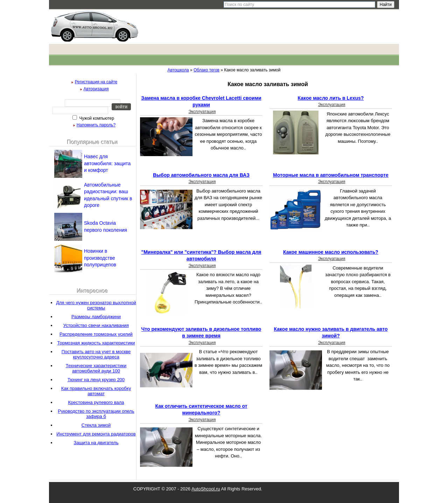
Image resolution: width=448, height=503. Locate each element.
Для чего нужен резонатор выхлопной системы (96, 305)
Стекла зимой (96, 425)
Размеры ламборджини (96, 317)
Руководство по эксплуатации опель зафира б (96, 414)
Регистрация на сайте (96, 82)
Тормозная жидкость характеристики (96, 343)
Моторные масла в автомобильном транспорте (331, 175)
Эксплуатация (202, 112)
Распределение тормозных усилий (96, 334)
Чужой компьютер (96, 118)
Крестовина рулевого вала (96, 402)
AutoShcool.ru (206, 489)
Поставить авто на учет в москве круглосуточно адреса (96, 354)
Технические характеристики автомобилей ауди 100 (96, 368)
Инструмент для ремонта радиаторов (96, 434)
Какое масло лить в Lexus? (331, 98)
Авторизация (96, 89)
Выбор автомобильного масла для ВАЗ (201, 175)
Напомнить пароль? (96, 125)
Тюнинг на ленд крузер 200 (96, 380)
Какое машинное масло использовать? (331, 252)
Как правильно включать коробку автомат (96, 391)
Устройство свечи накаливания (96, 325)
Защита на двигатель (96, 443)
